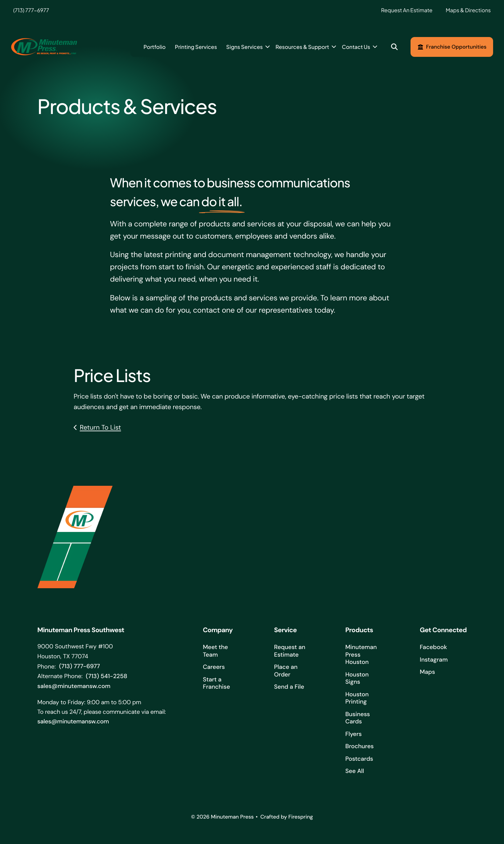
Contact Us (356, 47)
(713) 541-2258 (107, 677)
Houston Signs (357, 679)
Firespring (301, 818)
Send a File (289, 688)
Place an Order (286, 672)
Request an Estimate (290, 652)
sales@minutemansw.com (74, 687)
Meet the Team (215, 652)
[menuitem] (154, 47)
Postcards (359, 760)
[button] (395, 47)
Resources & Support (302, 47)
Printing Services (196, 47)
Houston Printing (357, 699)
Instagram (434, 661)
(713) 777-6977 (31, 10)
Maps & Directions (468, 10)
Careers (214, 668)
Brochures (359, 748)
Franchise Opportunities (452, 47)
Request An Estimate (407, 10)
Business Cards (358, 719)
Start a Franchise (216, 684)
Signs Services (245, 47)
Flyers (353, 735)
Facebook (433, 648)
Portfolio (154, 47)
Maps (427, 673)
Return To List (100, 429)
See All (355, 772)
